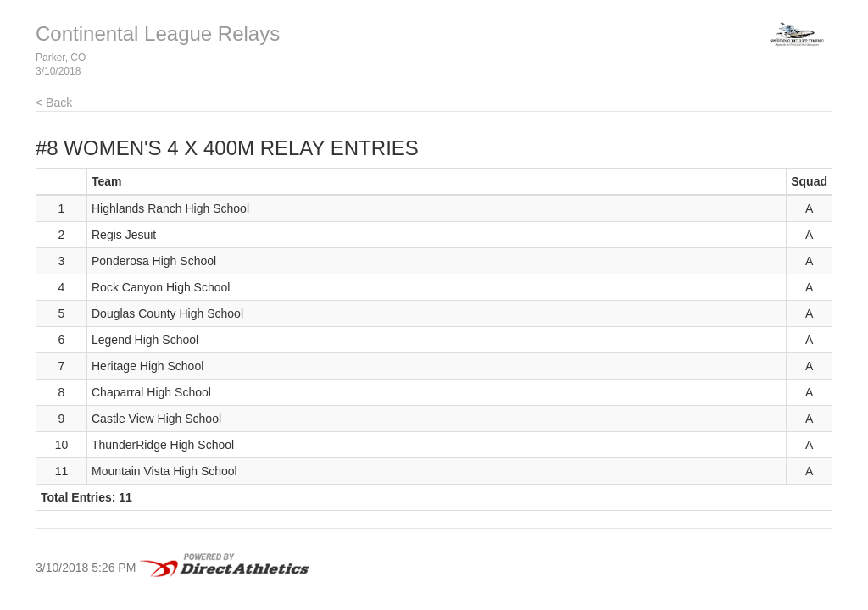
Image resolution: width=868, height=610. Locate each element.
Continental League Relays (158, 33)
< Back (54, 103)
